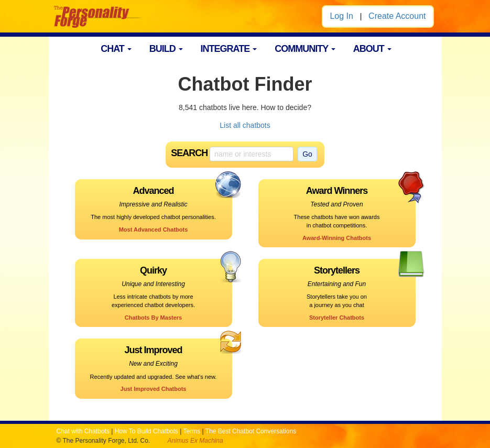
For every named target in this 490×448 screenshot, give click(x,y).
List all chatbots (245, 125)
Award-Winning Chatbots (337, 238)
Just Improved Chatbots (154, 389)
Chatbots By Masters (153, 318)
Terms (192, 431)
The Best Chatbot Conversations (251, 431)
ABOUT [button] (372, 49)
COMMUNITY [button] (305, 49)
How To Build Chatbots (146, 431)
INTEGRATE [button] (229, 49)
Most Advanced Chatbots (154, 230)
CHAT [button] (116, 49)
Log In (341, 16)
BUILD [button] (166, 49)
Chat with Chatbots (83, 431)
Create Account (397, 16)
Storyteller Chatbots (337, 318)
